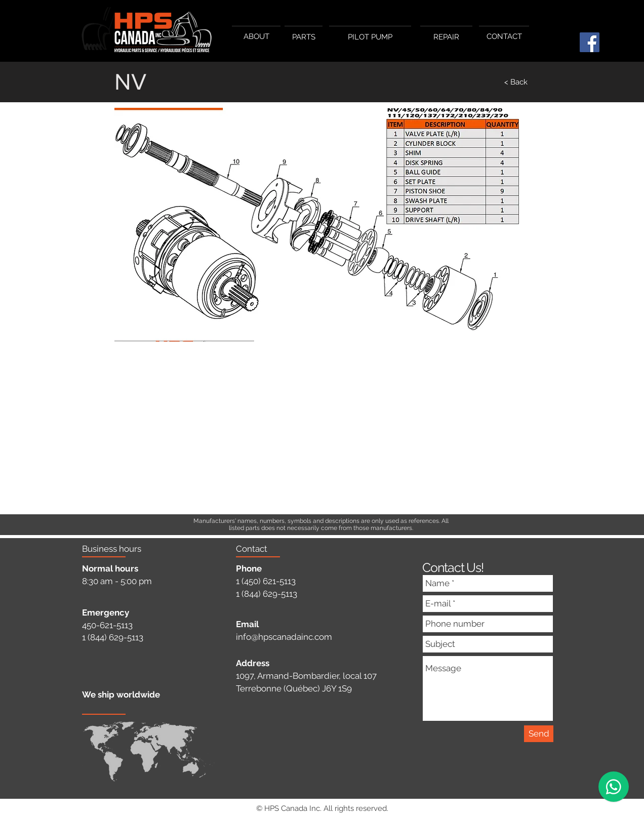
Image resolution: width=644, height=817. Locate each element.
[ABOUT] (256, 36)
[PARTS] (304, 37)
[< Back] (494, 82)
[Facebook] (590, 42)
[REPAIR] (446, 37)
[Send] (539, 734)
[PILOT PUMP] (370, 37)
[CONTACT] (504, 36)
